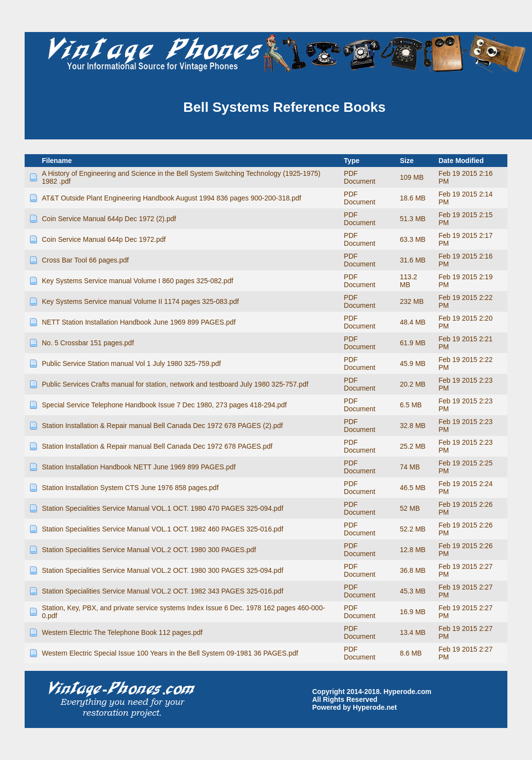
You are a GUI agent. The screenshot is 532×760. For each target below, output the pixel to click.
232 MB (412, 301)
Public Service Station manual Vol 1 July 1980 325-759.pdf (131, 363)
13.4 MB (413, 632)
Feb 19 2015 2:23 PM (465, 384)
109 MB (412, 177)
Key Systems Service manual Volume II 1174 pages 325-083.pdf (140, 301)
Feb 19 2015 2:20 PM (465, 322)
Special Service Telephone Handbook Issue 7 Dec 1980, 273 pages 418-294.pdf (164, 405)
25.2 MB (413, 446)
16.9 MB (413, 612)
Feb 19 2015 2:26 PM (465, 508)
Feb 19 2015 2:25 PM (465, 467)
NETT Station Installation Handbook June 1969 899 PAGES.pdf (139, 322)
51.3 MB (413, 219)
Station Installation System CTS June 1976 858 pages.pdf (130, 488)
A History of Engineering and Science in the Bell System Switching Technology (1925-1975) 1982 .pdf (181, 177)
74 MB (410, 467)
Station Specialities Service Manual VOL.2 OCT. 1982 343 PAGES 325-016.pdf (163, 591)
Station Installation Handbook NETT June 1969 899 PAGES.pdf (139, 467)
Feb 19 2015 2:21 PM (465, 343)
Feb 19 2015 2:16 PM (465, 177)
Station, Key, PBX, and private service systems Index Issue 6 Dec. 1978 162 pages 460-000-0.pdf (183, 612)
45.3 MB (413, 591)
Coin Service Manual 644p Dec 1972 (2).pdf (109, 219)
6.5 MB (411, 405)
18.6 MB (413, 198)
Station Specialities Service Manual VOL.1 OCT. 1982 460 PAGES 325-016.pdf (163, 529)
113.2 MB (409, 281)
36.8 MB (413, 570)
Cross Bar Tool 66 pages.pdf (85, 260)
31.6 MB (413, 260)
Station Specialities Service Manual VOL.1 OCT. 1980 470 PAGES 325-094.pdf (163, 508)
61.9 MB (413, 343)
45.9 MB (413, 363)
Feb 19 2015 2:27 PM (465, 570)
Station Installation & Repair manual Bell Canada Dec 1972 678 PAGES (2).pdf (162, 426)
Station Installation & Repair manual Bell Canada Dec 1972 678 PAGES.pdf (157, 446)
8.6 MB (411, 653)
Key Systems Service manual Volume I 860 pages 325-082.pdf (137, 281)
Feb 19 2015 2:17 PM (465, 239)
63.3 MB (413, 239)
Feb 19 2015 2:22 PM (465, 301)
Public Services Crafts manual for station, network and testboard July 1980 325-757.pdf (175, 384)
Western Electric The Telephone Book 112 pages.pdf (122, 632)
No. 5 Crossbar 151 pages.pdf (88, 343)
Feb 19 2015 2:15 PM (465, 219)
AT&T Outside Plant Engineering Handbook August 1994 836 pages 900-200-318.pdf (171, 198)
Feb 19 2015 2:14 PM (465, 198)
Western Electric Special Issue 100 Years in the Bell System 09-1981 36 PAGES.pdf (170, 653)
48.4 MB (413, 322)
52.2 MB (413, 529)
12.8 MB (413, 550)
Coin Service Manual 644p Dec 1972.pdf (104, 239)
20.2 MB (413, 384)
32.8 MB (413, 426)
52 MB (410, 508)
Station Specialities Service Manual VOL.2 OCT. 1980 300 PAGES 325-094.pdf (163, 570)
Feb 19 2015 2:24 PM (465, 488)
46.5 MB (413, 488)
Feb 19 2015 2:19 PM (465, 281)
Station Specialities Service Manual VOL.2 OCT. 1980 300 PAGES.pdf (149, 550)
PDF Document (360, 177)
